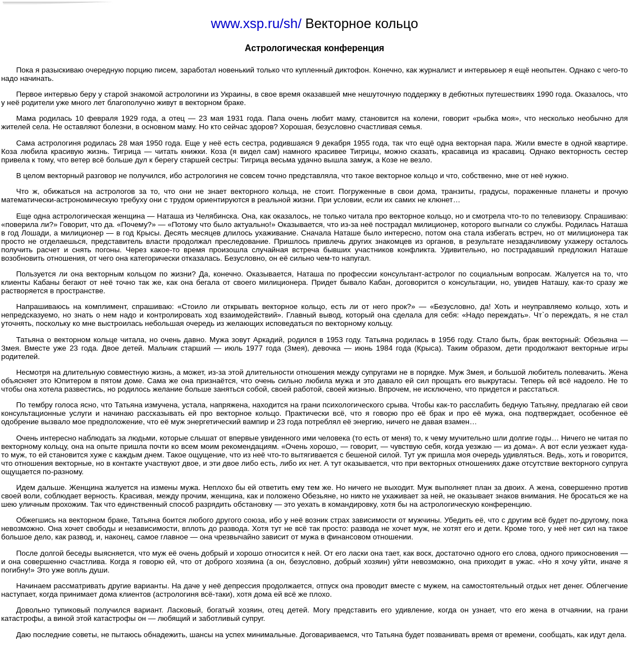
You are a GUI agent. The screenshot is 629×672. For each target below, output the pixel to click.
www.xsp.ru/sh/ (256, 23)
